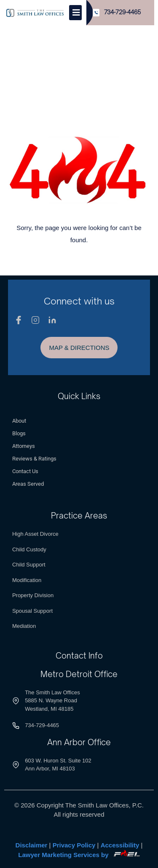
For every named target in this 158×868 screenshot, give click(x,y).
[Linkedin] (52, 320)
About (19, 421)
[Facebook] (19, 320)
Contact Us (25, 471)
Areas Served (28, 484)
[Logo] (35, 13)
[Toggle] (75, 13)
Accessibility (120, 845)
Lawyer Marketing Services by (79, 855)
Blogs (19, 433)
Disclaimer (32, 845)
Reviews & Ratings (34, 459)
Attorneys (24, 446)
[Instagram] (35, 320)
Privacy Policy (74, 845)
